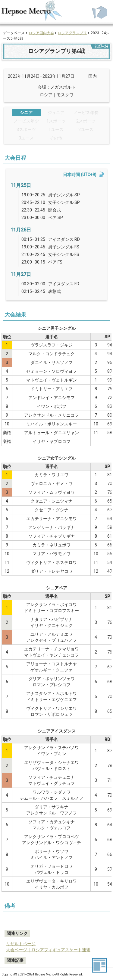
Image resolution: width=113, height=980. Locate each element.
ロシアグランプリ (72, 33)
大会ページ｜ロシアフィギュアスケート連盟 (48, 950)
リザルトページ (21, 944)
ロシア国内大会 (41, 33)
